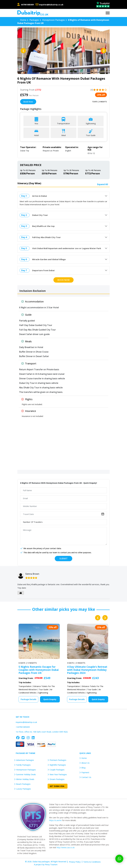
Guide (26, 315)
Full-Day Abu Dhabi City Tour (46, 237)
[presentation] (23, 51)
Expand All (103, 184)
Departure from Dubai (43, 270)
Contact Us (86, 777)
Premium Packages (58, 760)
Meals (27, 341)
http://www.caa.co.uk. (66, 847)
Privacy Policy (75, 862)
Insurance (29, 411)
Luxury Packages (24, 789)
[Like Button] (21, 593)
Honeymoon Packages (26, 770)
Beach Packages (23, 784)
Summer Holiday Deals (26, 774)
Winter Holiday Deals (25, 779)
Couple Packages (57, 770)
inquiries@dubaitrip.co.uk (51, 5)
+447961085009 (23, 727)
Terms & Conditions (92, 862)
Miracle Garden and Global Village (49, 259)
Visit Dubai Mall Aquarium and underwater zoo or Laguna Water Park (67, 248)
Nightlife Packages (58, 765)
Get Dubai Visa (57, 786)
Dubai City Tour (40, 215)
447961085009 (27, 5)
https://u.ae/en (55, 820)
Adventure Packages (25, 760)
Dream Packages (57, 779)
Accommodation (32, 301)
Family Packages (23, 765)
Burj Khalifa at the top (43, 226)
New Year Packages (58, 774)
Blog (83, 768)
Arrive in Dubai (40, 196)
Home (84, 758)
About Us (85, 763)
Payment (85, 772)
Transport (29, 363)
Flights (27, 399)
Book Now (28, 102)
